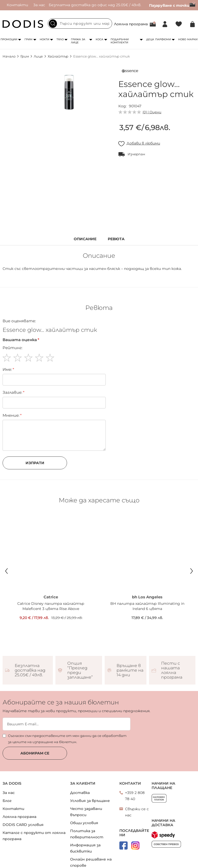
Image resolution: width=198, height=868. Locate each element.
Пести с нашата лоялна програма (172, 670)
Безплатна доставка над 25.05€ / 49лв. (30, 670)
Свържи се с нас (137, 812)
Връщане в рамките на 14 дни (130, 670)
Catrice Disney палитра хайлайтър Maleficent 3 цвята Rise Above (51, 606)
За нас (39, 5)
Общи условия (84, 823)
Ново (182, 39)
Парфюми (163, 39)
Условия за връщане (90, 801)
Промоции (9, 39)
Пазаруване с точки (172, 5)
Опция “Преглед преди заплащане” (80, 670)
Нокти (44, 39)
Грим (28, 39)
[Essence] (130, 72)
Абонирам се (35, 753)
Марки (192, 39)
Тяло (60, 39)
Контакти (17, 5)
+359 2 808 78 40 (135, 796)
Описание (85, 239)
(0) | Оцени (152, 112)
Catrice (51, 597)
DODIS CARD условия (23, 825)
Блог (7, 801)
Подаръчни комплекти (120, 41)
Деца (150, 39)
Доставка (80, 793)
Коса (100, 39)
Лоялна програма (131, 24)
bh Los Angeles (147, 597)
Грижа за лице (78, 41)
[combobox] (80, 23)
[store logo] (23, 24)
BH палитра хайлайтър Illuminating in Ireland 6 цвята (147, 606)
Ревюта (116, 239)
